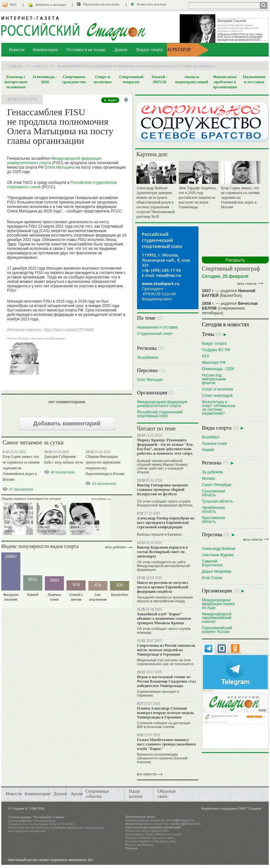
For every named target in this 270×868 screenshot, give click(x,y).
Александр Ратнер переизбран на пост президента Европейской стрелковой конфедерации (166, 523)
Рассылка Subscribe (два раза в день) (150, 838)
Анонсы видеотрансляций (192, 79)
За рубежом (148, 357)
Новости (17, 50)
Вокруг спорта (149, 50)
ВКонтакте (163, 834)
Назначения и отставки (254, 79)
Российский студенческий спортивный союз (160, 414)
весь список (247, 284)
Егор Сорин (212, 578)
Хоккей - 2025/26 (159, 79)
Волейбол (211, 437)
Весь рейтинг (99, 499)
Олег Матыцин (150, 380)
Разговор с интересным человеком (16, 82)
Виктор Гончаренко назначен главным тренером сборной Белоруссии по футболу (162, 490)
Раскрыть (235, 260)
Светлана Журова (218, 555)
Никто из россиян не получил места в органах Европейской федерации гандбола (163, 587)
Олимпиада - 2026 (45, 79)
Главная (16, 66)
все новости (147, 774)
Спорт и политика (103, 79)
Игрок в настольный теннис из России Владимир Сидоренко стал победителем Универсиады (167, 681)
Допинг (121, 50)
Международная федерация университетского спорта (162, 404)
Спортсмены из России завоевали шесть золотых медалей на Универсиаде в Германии (166, 650)
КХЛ (206, 356)
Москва (208, 478)
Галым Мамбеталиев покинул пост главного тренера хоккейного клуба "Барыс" (167, 744)
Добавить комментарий (67, 424)
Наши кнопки (136, 794)
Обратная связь (167, 794)
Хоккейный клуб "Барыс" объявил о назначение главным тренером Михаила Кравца (164, 618)
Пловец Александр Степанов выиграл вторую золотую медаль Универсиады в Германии (166, 713)
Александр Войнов (218, 548)
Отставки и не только (86, 50)
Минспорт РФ (214, 362)
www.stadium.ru (18, 831)
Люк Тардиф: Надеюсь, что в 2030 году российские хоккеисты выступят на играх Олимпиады (198, 197)
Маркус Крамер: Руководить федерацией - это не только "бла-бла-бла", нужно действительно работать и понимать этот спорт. (165, 447)
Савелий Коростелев (212, 563)
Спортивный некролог (131, 79)
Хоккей (208, 450)
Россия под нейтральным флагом (214, 379)
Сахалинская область (214, 493)
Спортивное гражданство (74, 79)
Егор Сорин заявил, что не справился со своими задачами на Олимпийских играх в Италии (21, 468)
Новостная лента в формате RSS (147, 831)
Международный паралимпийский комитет (217, 618)
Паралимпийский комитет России (217, 630)
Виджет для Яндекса (139, 845)
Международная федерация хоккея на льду (218, 604)
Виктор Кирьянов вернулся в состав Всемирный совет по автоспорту (163, 552)
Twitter (149, 834)
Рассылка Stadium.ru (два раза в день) (151, 841)
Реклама (132, 848)
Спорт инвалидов (217, 395)
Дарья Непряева (217, 571)
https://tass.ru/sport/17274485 (69, 330)
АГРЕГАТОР (179, 50)
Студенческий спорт (155, 334)
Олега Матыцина (60, 167)
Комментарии (45, 50)
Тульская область (218, 501)
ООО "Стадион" (250, 808)
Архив (77, 794)
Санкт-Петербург (217, 485)
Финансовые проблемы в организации (225, 82)
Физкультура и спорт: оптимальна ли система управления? (219, 407)
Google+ (177, 834)
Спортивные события (97, 794)
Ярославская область (214, 520)
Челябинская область (214, 509)
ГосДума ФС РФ (216, 350)
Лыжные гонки (215, 443)
